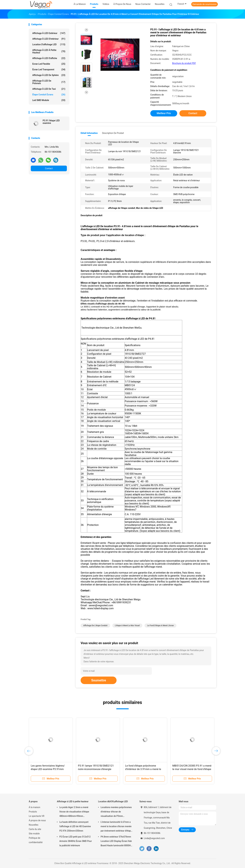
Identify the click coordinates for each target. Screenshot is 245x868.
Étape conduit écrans (49, 95)
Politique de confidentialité (36, 840)
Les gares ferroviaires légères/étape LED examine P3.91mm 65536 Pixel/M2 (48, 769)
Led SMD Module (49, 100)
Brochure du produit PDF (184, 63)
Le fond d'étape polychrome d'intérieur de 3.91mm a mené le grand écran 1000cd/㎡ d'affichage (144, 769)
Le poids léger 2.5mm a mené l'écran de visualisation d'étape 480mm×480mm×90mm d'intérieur (74, 812)
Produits (33, 812)
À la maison (34, 807)
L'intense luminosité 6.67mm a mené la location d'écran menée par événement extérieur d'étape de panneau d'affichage (116, 827)
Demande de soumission (205, 4)
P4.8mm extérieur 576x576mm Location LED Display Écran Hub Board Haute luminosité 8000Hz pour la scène (116, 842)
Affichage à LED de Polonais (49, 82)
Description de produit (113, 133)
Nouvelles (34, 825)
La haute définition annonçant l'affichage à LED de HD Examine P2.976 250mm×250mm (75, 826)
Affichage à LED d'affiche (49, 58)
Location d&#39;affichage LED (113, 801)
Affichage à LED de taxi (49, 89)
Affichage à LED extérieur (49, 33)
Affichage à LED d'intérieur (49, 39)
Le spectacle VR (37, 816)
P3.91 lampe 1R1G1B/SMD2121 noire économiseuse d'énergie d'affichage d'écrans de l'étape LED (97, 769)
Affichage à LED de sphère (49, 75)
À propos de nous (37, 820)
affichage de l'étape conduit (95, 626)
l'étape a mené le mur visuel (127, 626)
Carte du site (35, 829)
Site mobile (34, 834)
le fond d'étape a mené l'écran (160, 626)
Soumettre (99, 680)
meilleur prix (164, 113)
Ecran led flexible (49, 64)
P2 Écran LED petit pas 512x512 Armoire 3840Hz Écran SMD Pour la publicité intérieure (76, 841)
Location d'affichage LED (49, 44)
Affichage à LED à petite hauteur (49, 51)
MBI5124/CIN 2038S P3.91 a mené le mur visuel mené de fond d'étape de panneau (192, 769)
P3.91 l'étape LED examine (51, 122)
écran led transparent (49, 70)
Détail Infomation (89, 133)
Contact (49, 168)
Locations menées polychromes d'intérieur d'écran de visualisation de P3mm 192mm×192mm (116, 812)
